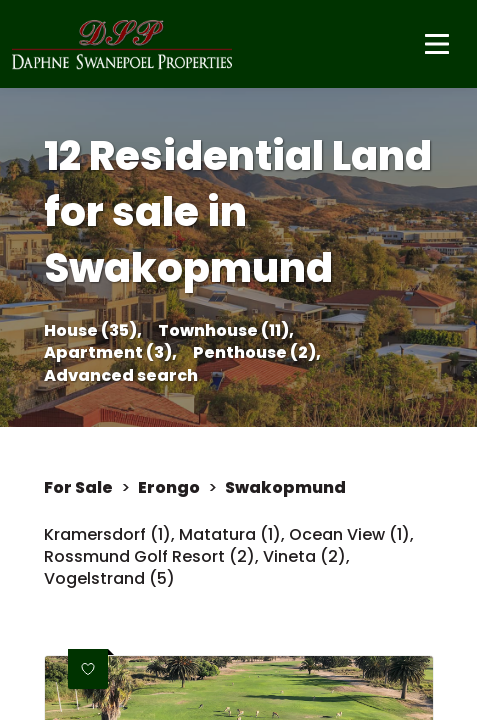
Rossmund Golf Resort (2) (149, 557)
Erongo (169, 488)
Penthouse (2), (257, 353)
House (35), (93, 331)
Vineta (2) (304, 557)
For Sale (78, 488)
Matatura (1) (230, 535)
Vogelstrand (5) (109, 579)
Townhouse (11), (226, 331)
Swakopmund (285, 488)
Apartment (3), (110, 353)
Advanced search (121, 376)
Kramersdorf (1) (107, 535)
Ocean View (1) (349, 535)
